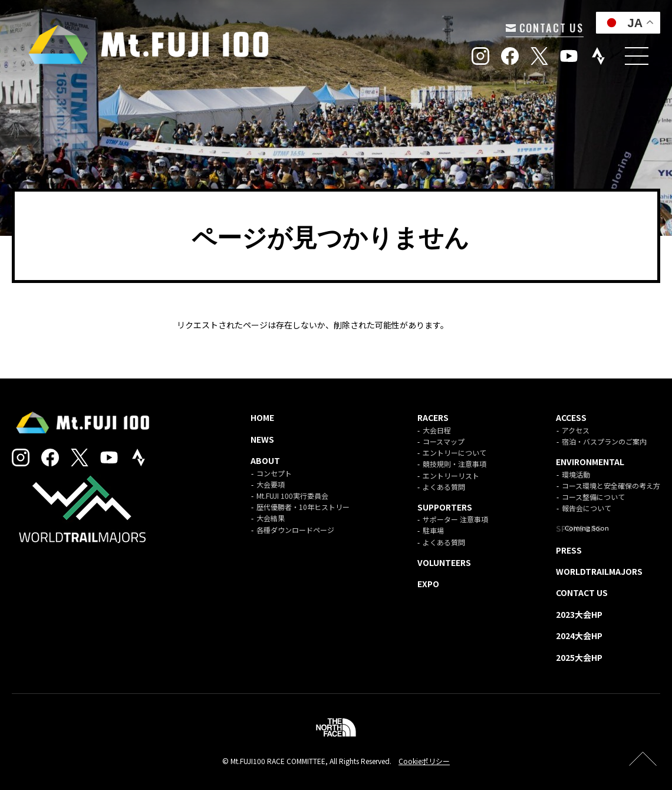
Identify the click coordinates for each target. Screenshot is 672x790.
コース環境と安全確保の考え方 (611, 485)
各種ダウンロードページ (295, 530)
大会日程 (437, 430)
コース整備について (593, 497)
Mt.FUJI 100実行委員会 (292, 496)
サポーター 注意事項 (455, 519)
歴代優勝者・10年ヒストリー (303, 507)
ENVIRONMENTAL (590, 462)
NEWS (262, 439)
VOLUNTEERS (444, 562)
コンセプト (274, 473)
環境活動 (576, 474)
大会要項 (271, 484)
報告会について (587, 508)
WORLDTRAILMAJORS (599, 571)
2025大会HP (579, 657)
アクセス (576, 430)
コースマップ (444, 441)
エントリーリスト (451, 475)
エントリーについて (454, 452)
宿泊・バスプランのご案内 (604, 441)
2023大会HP (579, 614)
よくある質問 (444, 487)
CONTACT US (541, 27)
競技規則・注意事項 (454, 464)
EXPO (428, 584)
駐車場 (433, 530)
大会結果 (271, 518)
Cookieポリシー (424, 761)
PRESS (569, 550)
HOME (262, 417)
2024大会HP (579, 636)
